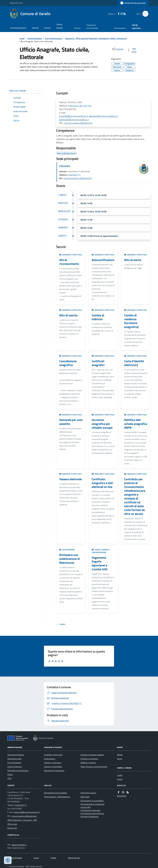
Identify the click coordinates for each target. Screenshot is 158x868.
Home (22, 38)
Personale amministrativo (18, 770)
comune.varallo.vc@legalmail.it (78, 123)
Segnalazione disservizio (90, 810)
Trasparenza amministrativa (92, 27)
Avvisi (119, 759)
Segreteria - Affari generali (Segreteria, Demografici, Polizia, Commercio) (96, 38)
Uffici (9, 778)
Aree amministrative (16, 755)
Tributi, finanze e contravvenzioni (101, 551)
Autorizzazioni (67, 550)
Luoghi (120, 775)
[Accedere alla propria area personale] (133, 3)
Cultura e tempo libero (53, 767)
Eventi (120, 779)
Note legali (85, 797)
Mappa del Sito (74, 858)
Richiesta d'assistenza (89, 816)
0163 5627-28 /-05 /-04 (80, 106)
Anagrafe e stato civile (71, 255)
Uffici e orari (12, 824)
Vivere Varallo (60, 26)
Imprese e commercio (89, 759)
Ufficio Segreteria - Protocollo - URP (22, 820)
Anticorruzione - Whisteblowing (57, 797)
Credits (53, 858)
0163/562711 (74, 175)
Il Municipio (65, 166)
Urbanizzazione (120, 28)
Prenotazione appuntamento (92, 813)
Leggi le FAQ (86, 807)
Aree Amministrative (54, 38)
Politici (10, 774)
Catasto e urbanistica (53, 763)
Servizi (47, 28)
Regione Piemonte (16, 3)
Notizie (120, 755)
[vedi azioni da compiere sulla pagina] (132, 50)
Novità (35, 28)
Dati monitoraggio (15, 858)
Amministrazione (18, 28)
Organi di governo (15, 767)
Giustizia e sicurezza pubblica (92, 755)
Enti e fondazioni (14, 763)
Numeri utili (12, 828)
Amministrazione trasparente (92, 804)
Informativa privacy (88, 793)
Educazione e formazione (54, 770)
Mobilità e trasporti (88, 763)
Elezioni (77, 28)
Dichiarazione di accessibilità (55, 793)
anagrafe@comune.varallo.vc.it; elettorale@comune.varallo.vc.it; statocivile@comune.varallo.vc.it (89, 118)
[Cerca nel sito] (144, 14)
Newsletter (122, 796)
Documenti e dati (14, 759)
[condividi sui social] (117, 49)
